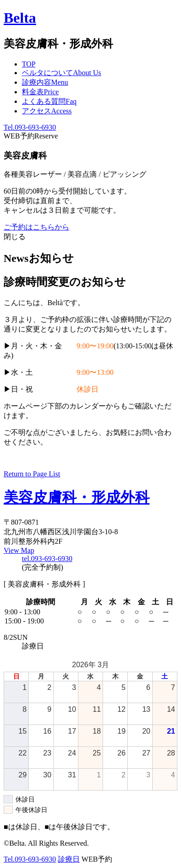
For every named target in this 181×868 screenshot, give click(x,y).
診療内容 (45, 82)
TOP (29, 64)
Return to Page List (32, 474)
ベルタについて (62, 73)
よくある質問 (49, 101)
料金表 (40, 92)
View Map (19, 550)
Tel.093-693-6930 (30, 127)
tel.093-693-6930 (47, 559)
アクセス (47, 111)
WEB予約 (31, 136)
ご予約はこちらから (36, 227)
